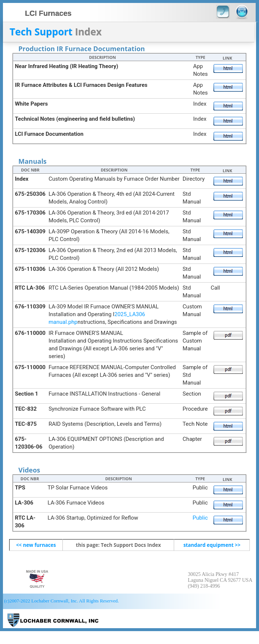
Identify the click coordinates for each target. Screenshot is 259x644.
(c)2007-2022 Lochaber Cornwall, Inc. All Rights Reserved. (61, 601)
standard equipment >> (212, 545)
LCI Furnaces (53, 621)
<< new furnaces (36, 545)
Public (200, 518)
